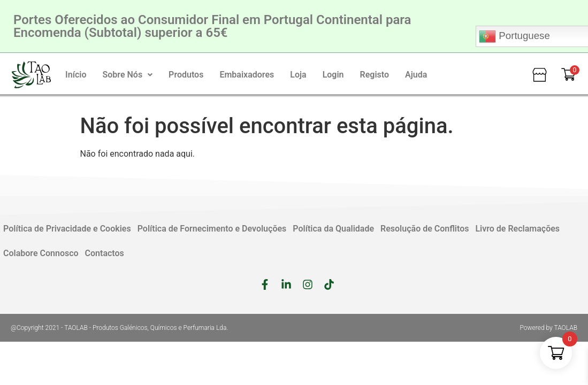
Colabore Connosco (41, 253)
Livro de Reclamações (517, 229)
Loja (298, 75)
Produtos (186, 75)
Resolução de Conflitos (425, 229)
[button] (127, 75)
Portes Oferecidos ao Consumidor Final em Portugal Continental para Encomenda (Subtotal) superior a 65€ (212, 26)
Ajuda (416, 75)
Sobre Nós (127, 75)
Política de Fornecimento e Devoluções (212, 229)
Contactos (105, 253)
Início (76, 75)
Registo (375, 75)
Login (333, 75)
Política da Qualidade (333, 229)
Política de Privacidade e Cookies (67, 229)
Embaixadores (247, 75)
